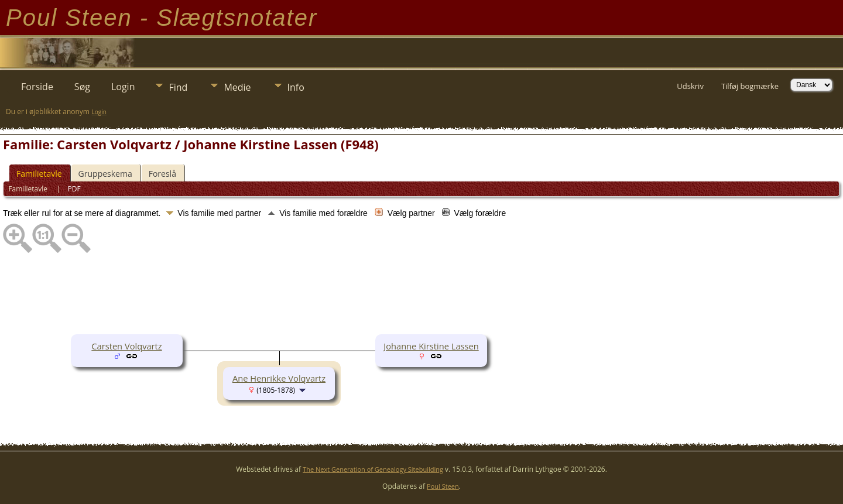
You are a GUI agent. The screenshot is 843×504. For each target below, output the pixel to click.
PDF (74, 189)
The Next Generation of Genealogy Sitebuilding (373, 469)
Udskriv (690, 86)
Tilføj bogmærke (750, 86)
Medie (237, 87)
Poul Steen (443, 486)
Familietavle (39, 174)
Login (123, 87)
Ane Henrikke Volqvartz (279, 378)
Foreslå (162, 174)
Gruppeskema (105, 174)
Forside (37, 87)
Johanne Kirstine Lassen (431, 346)
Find (178, 87)
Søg (82, 87)
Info (296, 87)
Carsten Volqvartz (126, 346)
